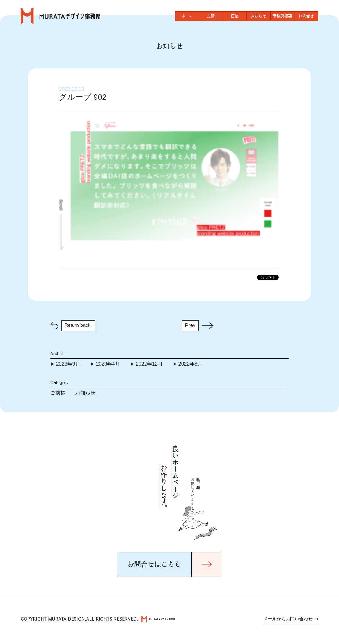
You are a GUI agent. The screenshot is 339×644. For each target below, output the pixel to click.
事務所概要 (282, 16)
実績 (211, 16)
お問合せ (306, 16)
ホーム (187, 16)
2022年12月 (149, 364)
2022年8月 (191, 364)
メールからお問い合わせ (288, 619)
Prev (190, 325)
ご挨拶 (58, 393)
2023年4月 (108, 364)
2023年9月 (68, 364)
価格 (235, 16)
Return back (77, 325)
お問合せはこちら (154, 564)
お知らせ (258, 16)
